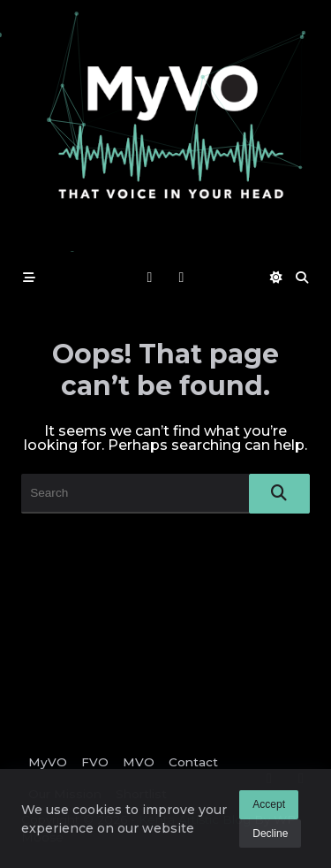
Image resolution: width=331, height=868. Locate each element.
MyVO (48, 762)
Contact (193, 762)
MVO (139, 762)
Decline (270, 834)
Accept (269, 806)
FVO (95, 762)
